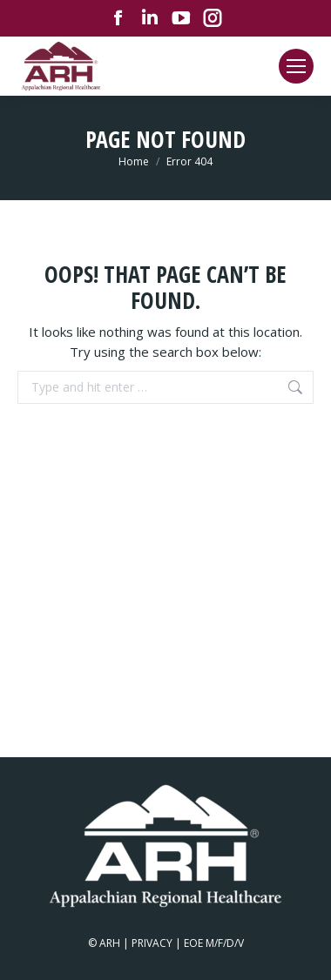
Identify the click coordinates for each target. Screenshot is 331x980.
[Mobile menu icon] (296, 66)
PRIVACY (152, 943)
